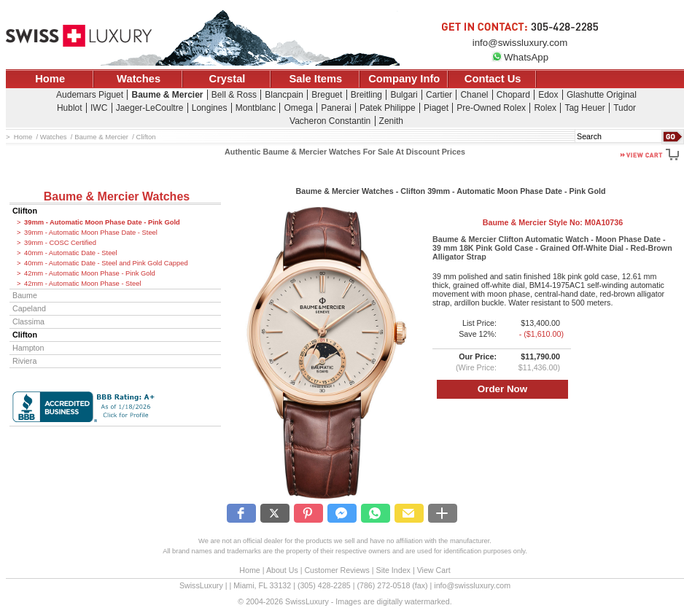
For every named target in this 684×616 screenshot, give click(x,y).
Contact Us (493, 79)
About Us (282, 570)
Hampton (28, 348)
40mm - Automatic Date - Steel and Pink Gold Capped (106, 263)
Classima (28, 321)
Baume (25, 295)
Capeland (29, 308)
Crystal (228, 79)
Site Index (393, 570)
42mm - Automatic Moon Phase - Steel (83, 284)
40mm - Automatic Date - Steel (71, 253)
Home (50, 79)
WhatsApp (520, 57)
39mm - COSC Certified (60, 243)
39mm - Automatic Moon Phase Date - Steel (91, 233)
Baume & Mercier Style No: (553, 222)
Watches (139, 79)
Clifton (25, 211)
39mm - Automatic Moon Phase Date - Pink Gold (102, 222)
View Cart (434, 570)
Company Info (404, 79)
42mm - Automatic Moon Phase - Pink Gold (90, 273)
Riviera (24, 361)
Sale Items (315, 79)
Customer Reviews (337, 570)
